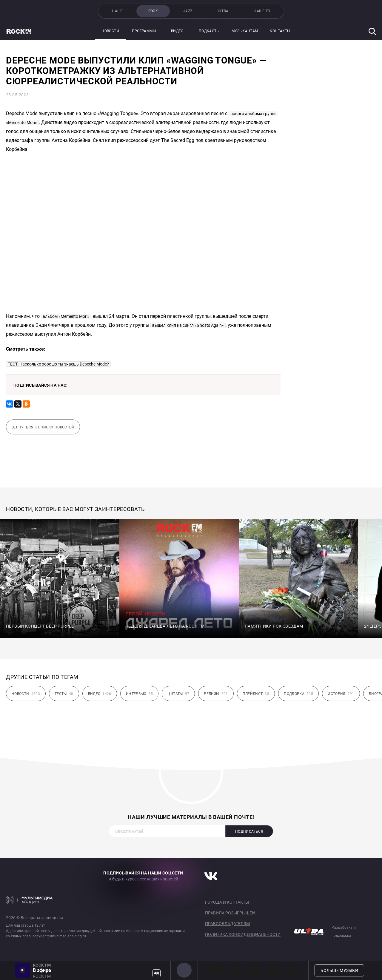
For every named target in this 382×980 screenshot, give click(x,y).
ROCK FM (184, 970)
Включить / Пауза (22, 970)
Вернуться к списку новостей (43, 427)
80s (295, 970)
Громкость (157, 973)
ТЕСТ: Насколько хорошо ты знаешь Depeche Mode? (58, 364)
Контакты (280, 31)
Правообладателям (227, 924)
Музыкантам (245, 31)
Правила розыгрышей (230, 913)
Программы (144, 31)
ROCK (153, 11)
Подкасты (209, 31)
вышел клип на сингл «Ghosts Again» (188, 325)
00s (255, 970)
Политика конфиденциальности (243, 934)
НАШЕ (117, 11)
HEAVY (236, 970)
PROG (216, 970)
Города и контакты (227, 902)
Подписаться (249, 832)
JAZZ (188, 11)
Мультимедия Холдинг (29, 900)
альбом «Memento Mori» (66, 316)
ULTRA (223, 11)
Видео (177, 31)
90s (275, 970)
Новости (110, 31)
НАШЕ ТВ (262, 11)
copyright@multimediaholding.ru (59, 936)
